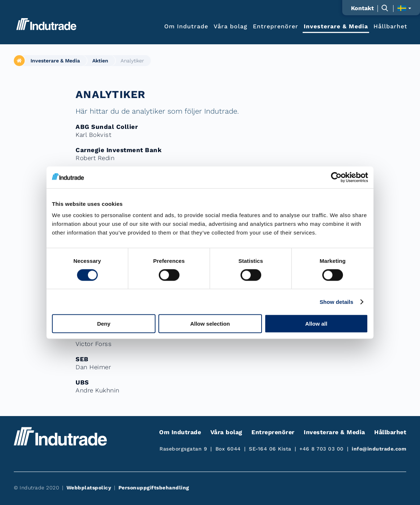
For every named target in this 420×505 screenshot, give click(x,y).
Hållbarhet (390, 26)
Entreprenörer (276, 26)
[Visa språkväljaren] (404, 8)
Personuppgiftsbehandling (154, 488)
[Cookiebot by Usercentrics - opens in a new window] (336, 177)
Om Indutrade (186, 26)
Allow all (316, 324)
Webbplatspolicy (89, 488)
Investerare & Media (336, 26)
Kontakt (362, 8)
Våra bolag (231, 26)
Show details (337, 302)
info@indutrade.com (379, 449)
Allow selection (210, 324)
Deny (104, 324)
